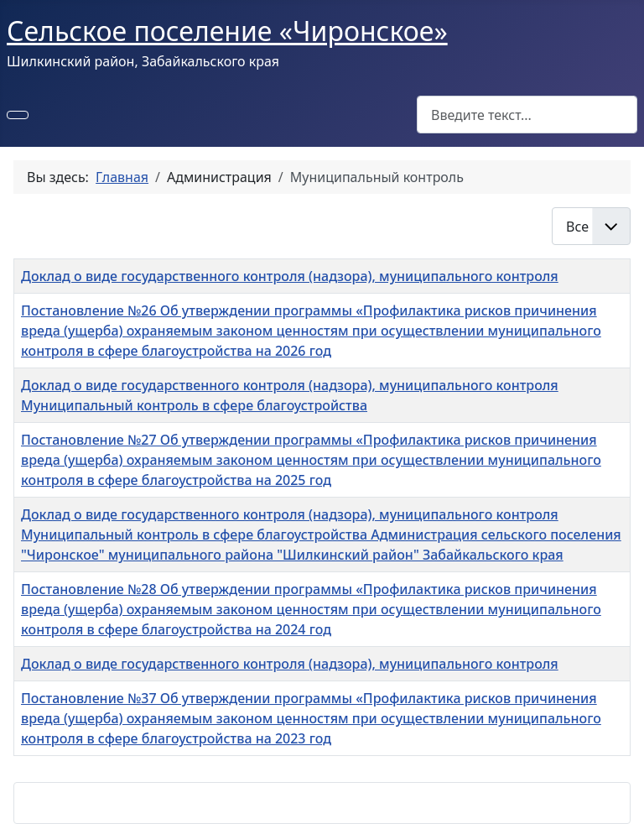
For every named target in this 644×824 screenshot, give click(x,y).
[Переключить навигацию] (18, 115)
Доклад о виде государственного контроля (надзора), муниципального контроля (290, 276)
